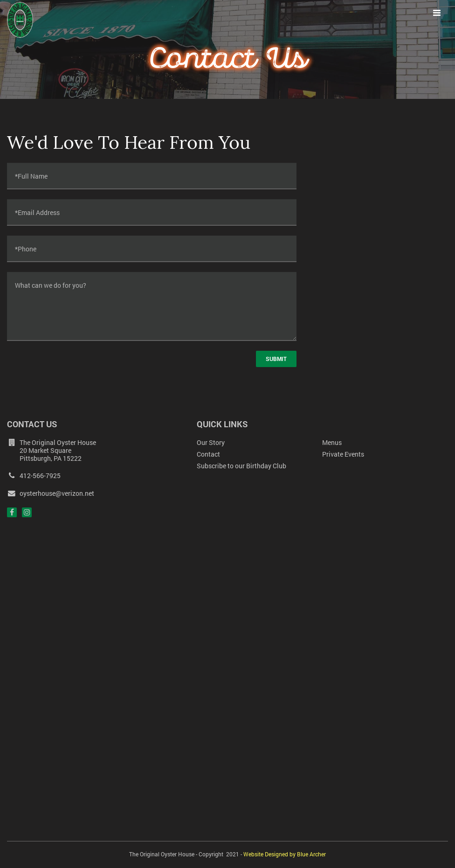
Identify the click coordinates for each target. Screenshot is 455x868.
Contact (208, 454)
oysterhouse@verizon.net (51, 494)
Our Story (211, 442)
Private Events (343, 454)
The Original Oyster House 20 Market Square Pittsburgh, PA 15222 (58, 450)
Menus (332, 442)
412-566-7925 (34, 476)
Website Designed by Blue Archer (285, 854)
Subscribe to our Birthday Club (241, 466)
